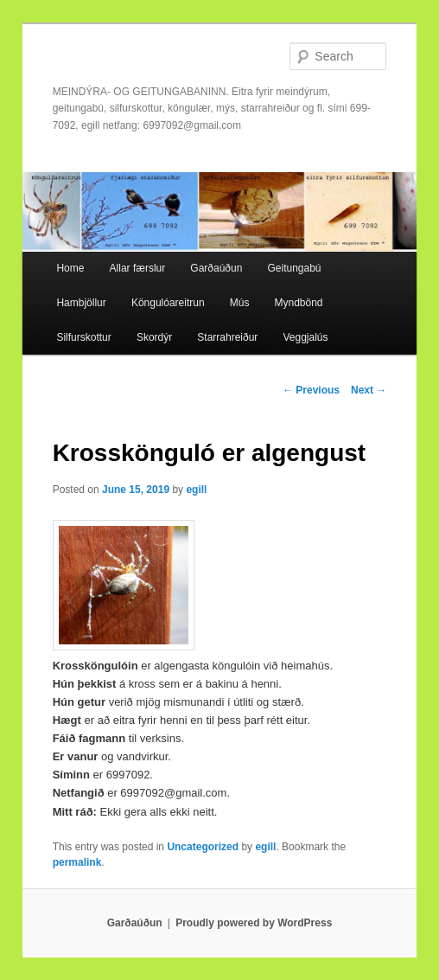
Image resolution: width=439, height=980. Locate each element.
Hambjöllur (81, 303)
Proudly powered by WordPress (254, 923)
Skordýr (154, 337)
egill (196, 490)
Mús (240, 303)
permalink (77, 862)
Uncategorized (203, 847)
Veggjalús (305, 337)
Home (70, 268)
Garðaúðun (216, 268)
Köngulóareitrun (168, 303)
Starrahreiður (227, 337)
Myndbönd (298, 303)
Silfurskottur (83, 337)
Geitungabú (294, 268)
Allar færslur (138, 268)
